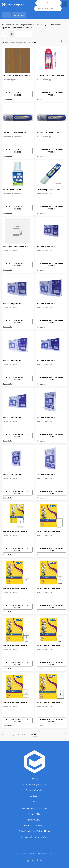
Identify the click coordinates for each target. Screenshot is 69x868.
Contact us (34, 796)
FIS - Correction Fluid (12, 190)
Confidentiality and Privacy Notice (35, 831)
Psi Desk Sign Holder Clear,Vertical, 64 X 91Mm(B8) (50, 418)
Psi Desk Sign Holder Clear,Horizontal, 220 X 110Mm (17, 361)
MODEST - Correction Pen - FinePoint (49, 133)
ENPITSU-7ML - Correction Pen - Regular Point (51, 76)
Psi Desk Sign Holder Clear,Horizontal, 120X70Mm (49, 247)
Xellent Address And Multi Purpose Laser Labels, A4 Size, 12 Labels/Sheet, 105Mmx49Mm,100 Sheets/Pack (51, 702)
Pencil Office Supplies (45, 80)
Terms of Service (35, 820)
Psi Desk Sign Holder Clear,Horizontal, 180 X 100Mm (50, 304)
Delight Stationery (44, 194)
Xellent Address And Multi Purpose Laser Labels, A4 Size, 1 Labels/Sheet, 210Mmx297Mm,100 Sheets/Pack (17, 532)
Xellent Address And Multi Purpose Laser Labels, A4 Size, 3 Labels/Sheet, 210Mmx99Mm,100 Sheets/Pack (17, 588)
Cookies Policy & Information (34, 837)
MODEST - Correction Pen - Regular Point (15, 133)
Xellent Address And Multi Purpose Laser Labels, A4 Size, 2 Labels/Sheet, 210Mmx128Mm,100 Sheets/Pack (51, 532)
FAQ (35, 802)
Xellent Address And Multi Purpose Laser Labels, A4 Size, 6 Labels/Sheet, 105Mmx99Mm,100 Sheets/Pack (17, 645)
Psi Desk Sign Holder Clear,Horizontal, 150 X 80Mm (16, 304)
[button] (35, 42)
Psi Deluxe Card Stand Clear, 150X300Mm (16, 247)
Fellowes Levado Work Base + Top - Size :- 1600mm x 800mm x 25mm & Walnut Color (17, 76)
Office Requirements (24, 25)
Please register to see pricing (18, 94)
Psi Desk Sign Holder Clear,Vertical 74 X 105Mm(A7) (17, 475)
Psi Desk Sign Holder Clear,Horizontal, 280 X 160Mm (17, 418)
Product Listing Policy (35, 826)
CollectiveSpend (10, 80)
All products (7, 25)
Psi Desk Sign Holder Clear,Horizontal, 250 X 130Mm (50, 361)
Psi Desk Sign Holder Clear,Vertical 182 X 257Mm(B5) (51, 475)
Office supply (41, 25)
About (35, 779)
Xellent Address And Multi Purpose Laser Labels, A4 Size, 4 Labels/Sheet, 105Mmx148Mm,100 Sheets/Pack (51, 588)
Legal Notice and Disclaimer (34, 808)
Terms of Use (35, 814)
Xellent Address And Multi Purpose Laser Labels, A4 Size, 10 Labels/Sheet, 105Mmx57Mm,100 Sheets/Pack (17, 702)
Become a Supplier (34, 790)
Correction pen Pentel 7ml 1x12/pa (48, 190)
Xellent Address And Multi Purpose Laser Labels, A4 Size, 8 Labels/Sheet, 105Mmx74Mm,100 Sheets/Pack (51, 645)
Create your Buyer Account (35, 785)
